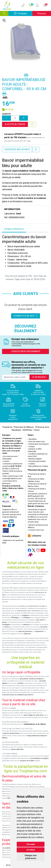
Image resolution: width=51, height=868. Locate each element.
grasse (4, 622)
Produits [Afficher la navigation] (23, 13)
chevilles (20, 683)
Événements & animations (38, 444)
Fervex (7, 627)
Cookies (31, 464)
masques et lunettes (27, 761)
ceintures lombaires (36, 679)
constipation (6, 625)
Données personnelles (37, 461)
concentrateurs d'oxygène (39, 758)
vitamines (27, 634)
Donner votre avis (26, 316)
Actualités (32, 439)
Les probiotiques (8, 848)
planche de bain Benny (12, 733)
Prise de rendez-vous (36, 442)
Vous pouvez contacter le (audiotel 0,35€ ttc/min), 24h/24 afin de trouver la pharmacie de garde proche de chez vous (38, 499)
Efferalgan (15, 618)
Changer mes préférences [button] (31, 857)
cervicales (42, 681)
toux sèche (40, 620)
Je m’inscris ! (39, 377)
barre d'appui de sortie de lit (34, 715)
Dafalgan (27, 618)
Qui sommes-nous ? (10, 456)
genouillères (24, 679)
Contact (6, 461)
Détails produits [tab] (14, 229)
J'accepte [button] (31, 844)
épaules (5, 683)
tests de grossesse (25, 631)
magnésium (39, 631)
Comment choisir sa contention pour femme (18, 695)
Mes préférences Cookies (38, 466)
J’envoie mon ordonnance (26, 351)
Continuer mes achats (17, 149)
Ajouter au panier (15, 124)
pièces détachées (17, 749)
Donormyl (44, 627)
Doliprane (26, 615)
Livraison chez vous (36, 530)
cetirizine (26, 625)
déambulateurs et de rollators (35, 724)
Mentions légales (35, 459)
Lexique (31, 447)
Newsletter (7, 459)
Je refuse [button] (31, 850)
